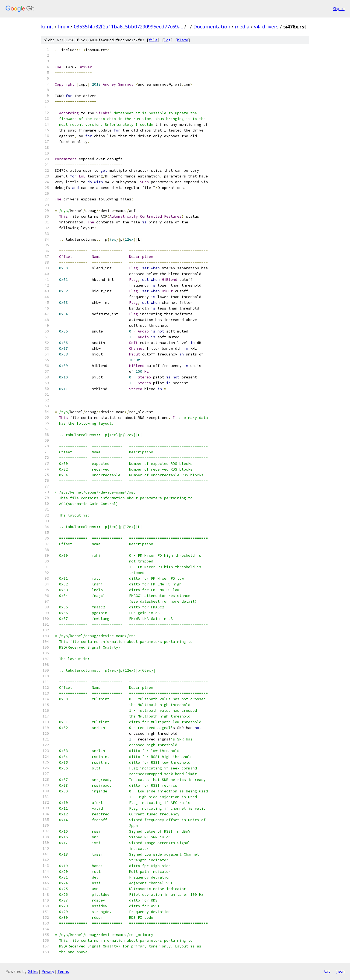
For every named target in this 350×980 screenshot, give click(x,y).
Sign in (339, 9)
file (153, 40)
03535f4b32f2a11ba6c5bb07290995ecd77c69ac (128, 27)
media (242, 27)
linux (64, 27)
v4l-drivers (266, 27)
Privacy (48, 971)
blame (183, 40)
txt (327, 971)
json (340, 971)
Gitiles (33, 971)
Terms (63, 971)
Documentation (212, 27)
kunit (47, 27)
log (167, 40)
